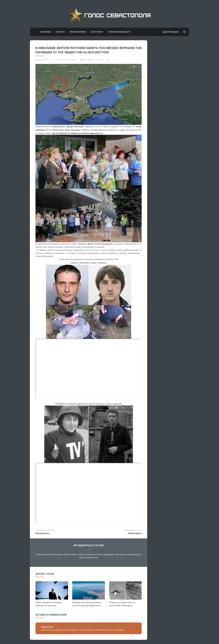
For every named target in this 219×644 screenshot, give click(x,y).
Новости (60, 32)
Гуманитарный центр (120, 32)
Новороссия (71, 60)
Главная (46, 32)
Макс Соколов (87, 60)
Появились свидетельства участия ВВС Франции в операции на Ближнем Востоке (125, 605)
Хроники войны (78, 32)
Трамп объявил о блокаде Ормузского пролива (48, 604)
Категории (97, 32)
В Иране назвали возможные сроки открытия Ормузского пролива (87, 605)
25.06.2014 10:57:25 (43, 60)
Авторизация (171, 32)
